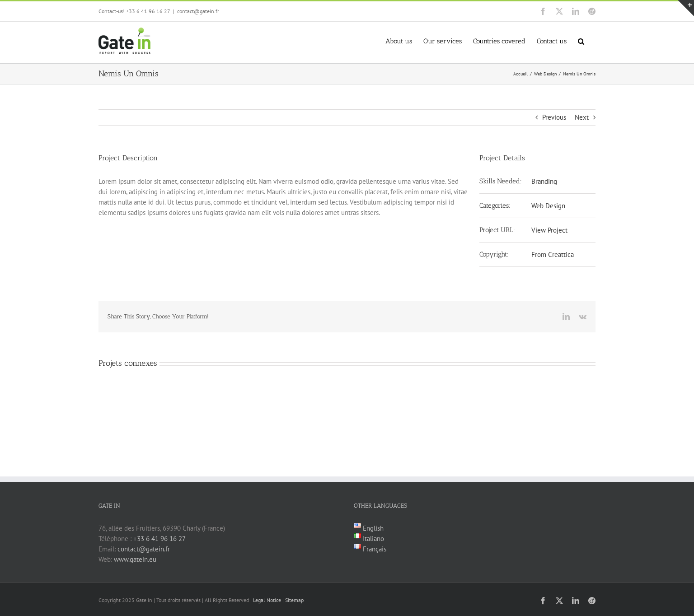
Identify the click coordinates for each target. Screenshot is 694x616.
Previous (554, 117)
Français (374, 549)
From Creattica (553, 254)
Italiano (373, 539)
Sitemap (294, 600)
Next (582, 117)
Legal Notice (267, 600)
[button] (581, 40)
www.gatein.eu (135, 559)
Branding (544, 181)
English (372, 528)
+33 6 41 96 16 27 (159, 539)
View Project (549, 230)
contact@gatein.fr (198, 11)
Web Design (548, 206)
